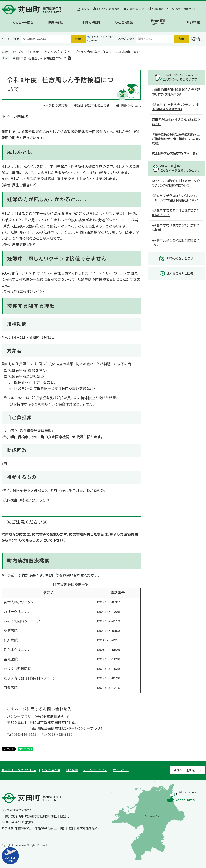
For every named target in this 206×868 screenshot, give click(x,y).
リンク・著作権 (51, 770)
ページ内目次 (18, 116)
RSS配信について (95, 770)
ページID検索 (126, 39)
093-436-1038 (109, 659)
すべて (95, 37)
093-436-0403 (109, 631)
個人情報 (72, 770)
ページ (109, 37)
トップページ (21, 52)
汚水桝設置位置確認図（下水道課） (175, 154)
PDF (94, 40)
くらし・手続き (23, 22)
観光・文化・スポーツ (160, 22)
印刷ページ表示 (130, 105)
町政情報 (193, 22)
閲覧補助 (158, 9)
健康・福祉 (55, 22)
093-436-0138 (109, 678)
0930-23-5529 (109, 650)
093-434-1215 (109, 688)
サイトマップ (121, 770)
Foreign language (108, 9)
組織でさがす (41, 52)
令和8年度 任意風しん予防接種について (40, 58)
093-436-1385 (109, 612)
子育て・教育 (91, 22)
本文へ (85, 9)
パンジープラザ (73, 52)
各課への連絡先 (184, 770)
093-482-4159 (109, 621)
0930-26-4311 (109, 640)
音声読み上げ (137, 9)
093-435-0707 (109, 602)
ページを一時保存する (184, 9)
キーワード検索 (10, 39)
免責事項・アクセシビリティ (19, 770)
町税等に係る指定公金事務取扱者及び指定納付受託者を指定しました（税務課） (176, 139)
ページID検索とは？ (197, 39)
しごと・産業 (124, 22)
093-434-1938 (109, 669)
